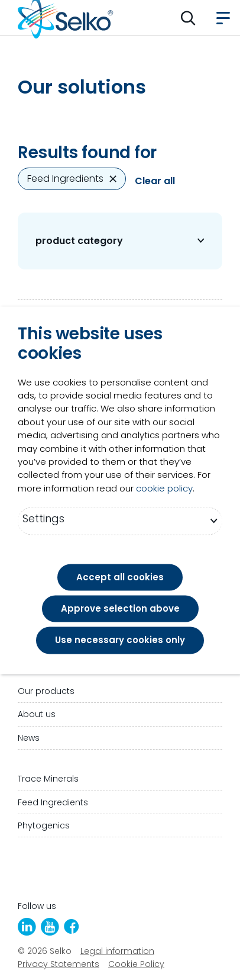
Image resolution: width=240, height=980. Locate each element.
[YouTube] (50, 927)
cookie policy (164, 488)
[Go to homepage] (66, 18)
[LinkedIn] (27, 927)
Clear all (155, 181)
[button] (188, 18)
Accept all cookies (120, 577)
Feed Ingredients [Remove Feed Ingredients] (72, 179)
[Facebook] (72, 926)
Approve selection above (120, 609)
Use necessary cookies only (120, 640)
